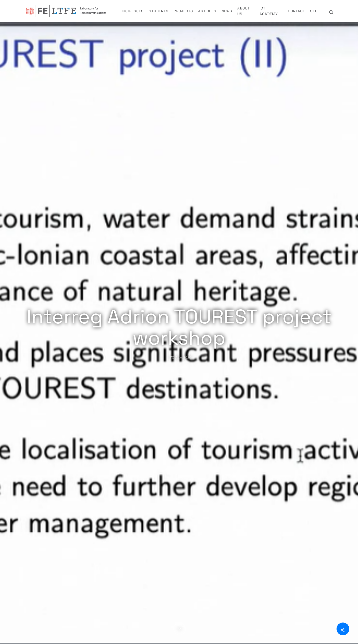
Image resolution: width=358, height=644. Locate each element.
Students (159, 11)
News (227, 11)
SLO (314, 11)
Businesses (132, 11)
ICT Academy (269, 11)
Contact (297, 11)
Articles (207, 11)
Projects (183, 11)
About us (244, 11)
